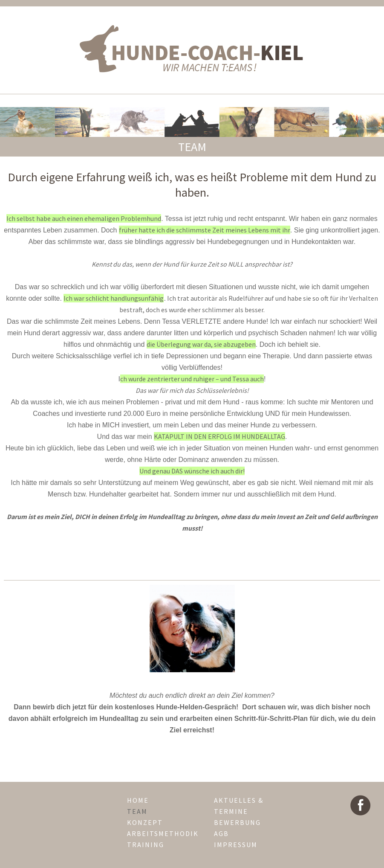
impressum (236, 845)
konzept (145, 822)
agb (221, 833)
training (146, 845)
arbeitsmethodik (163, 833)
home (138, 800)
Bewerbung (237, 822)
